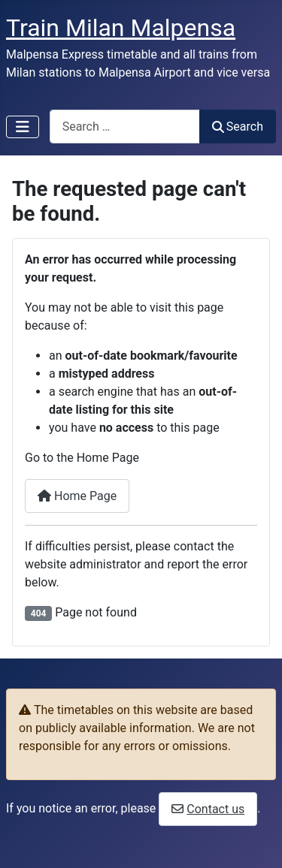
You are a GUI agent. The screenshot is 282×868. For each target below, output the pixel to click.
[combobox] (125, 127)
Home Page (77, 496)
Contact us (215, 809)
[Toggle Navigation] (23, 127)
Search (238, 127)
